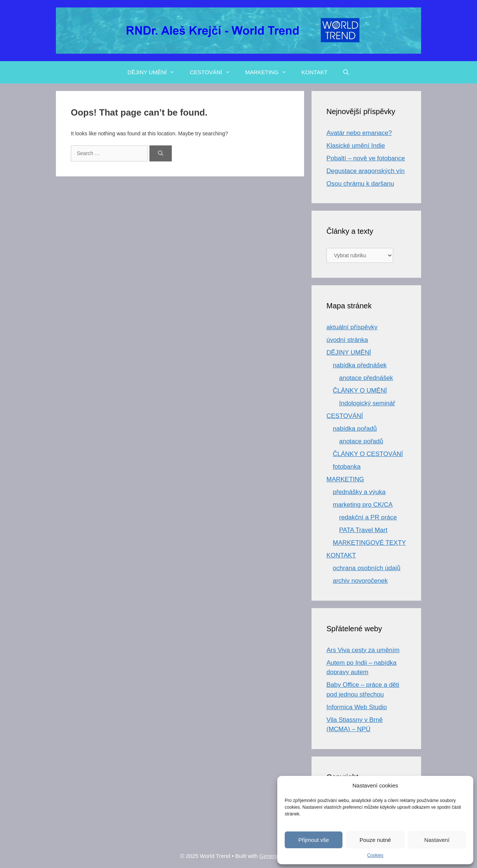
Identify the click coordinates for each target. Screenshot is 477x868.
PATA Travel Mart (363, 530)
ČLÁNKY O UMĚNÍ (360, 391)
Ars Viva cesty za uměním (363, 650)
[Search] (161, 153)
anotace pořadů (361, 441)
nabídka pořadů (355, 429)
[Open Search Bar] (346, 72)
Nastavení (437, 840)
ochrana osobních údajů (367, 568)
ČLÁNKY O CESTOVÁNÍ (368, 454)
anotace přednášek (366, 378)
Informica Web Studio (357, 707)
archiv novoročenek (360, 581)
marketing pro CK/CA (363, 505)
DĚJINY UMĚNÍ (155, 72)
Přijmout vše (314, 840)
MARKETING (270, 72)
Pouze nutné (375, 840)
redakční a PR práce (368, 517)
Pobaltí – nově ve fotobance (366, 158)
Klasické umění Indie (356, 146)
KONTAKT (315, 72)
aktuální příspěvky (352, 327)
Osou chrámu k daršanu (360, 184)
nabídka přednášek (360, 365)
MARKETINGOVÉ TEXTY (369, 543)
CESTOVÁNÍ (214, 72)
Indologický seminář (367, 403)
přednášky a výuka (359, 492)
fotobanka (347, 467)
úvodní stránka (347, 340)
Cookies (375, 855)
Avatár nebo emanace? (359, 133)
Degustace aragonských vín (366, 171)
